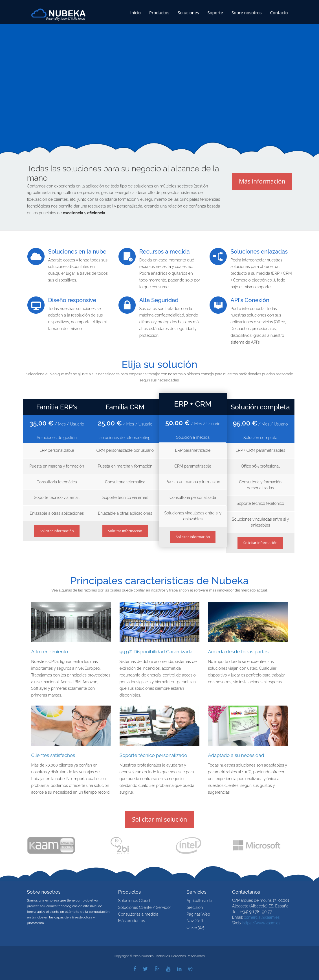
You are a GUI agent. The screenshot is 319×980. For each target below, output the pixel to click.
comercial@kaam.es (262, 917)
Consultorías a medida (138, 914)
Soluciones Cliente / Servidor (145, 907)
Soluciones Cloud (134, 901)
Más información (262, 181)
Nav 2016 (195, 921)
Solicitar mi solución (159, 819)
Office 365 (195, 927)
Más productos (132, 921)
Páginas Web (198, 914)
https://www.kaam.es (261, 923)
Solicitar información (57, 531)
